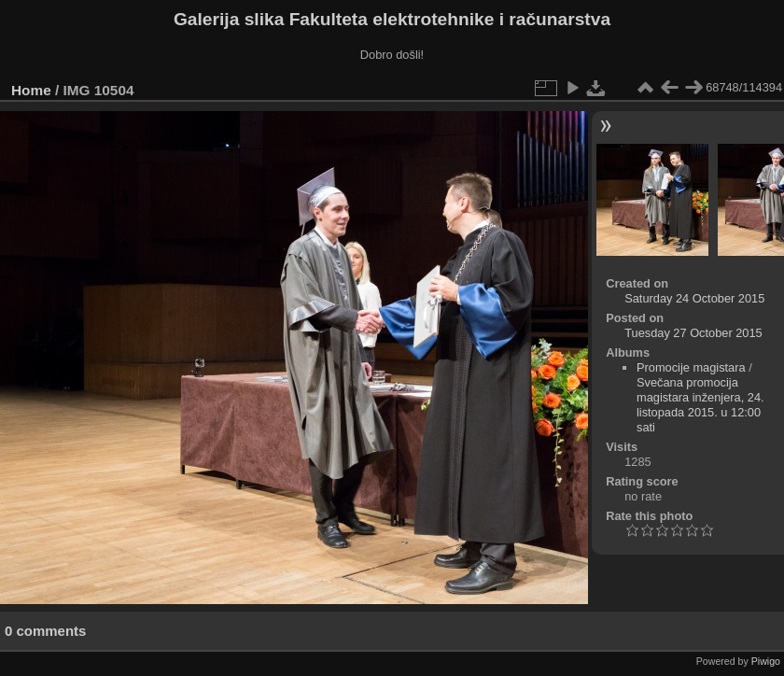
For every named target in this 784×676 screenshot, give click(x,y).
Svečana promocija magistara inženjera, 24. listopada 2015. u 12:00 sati (700, 405)
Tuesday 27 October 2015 (693, 333)
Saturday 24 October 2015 (694, 298)
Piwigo (766, 661)
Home (31, 90)
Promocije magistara (691, 367)
